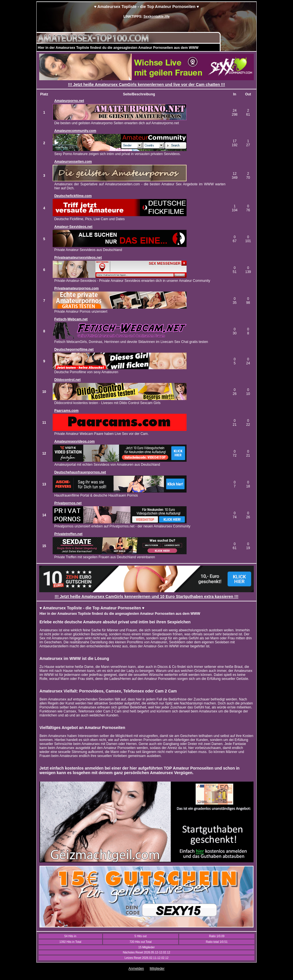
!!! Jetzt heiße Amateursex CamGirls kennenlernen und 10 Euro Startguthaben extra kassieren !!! (146, 597)
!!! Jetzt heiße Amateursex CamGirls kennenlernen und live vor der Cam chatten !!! (147, 85)
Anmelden (136, 969)
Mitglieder (157, 969)
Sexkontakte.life (156, 17)
